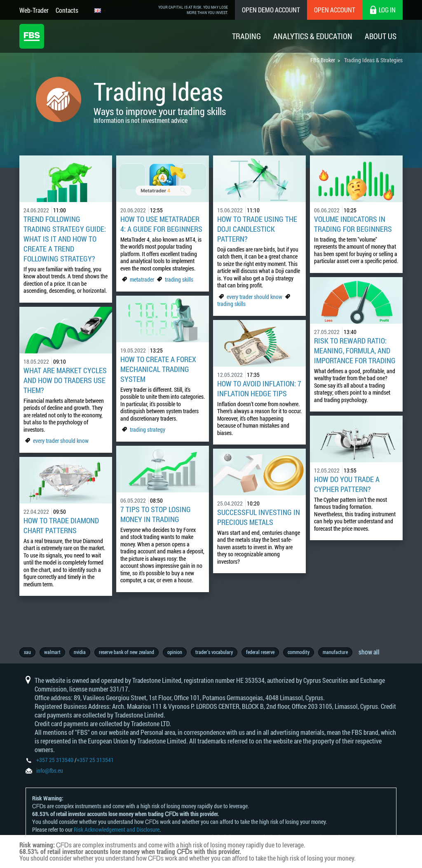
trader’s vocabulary (214, 652)
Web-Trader (34, 10)
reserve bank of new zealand (127, 652)
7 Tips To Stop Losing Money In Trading (156, 514)
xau (27, 652)
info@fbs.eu (50, 770)
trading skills (179, 279)
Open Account (335, 10)
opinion (175, 652)
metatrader (142, 279)
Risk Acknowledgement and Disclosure (117, 829)
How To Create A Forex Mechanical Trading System (158, 369)
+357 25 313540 (55, 760)
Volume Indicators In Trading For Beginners (353, 224)
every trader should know (254, 297)
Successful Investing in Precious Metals (259, 517)
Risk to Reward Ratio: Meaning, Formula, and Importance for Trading (355, 350)
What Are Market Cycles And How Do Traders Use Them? (65, 380)
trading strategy (148, 429)
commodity (299, 652)
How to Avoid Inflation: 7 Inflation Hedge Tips (259, 388)
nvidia (80, 652)
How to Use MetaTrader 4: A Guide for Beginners (161, 224)
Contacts (67, 10)
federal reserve (260, 652)
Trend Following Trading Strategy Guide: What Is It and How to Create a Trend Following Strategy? (65, 239)
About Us (381, 36)
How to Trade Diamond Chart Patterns (61, 525)
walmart (52, 652)
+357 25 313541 (95, 760)
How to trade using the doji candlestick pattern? (257, 229)
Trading (246, 36)
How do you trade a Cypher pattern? (347, 484)
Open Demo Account (271, 10)
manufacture (335, 652)
